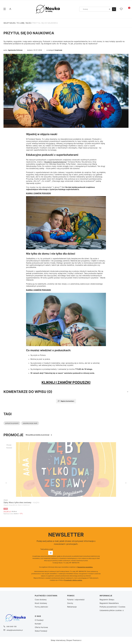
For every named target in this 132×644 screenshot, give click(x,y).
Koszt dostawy (41, 603)
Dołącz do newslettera (51, 553)
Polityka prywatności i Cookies (112, 607)
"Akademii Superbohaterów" (55, 162)
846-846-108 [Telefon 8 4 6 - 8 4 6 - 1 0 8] (12, 626)
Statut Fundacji (41, 631)
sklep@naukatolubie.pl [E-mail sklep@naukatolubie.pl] (15, 630)
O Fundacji (39, 620)
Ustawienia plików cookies (111, 610)
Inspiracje (58, 50)
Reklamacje (72, 607)
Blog (29, 23)
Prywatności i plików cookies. (73, 580)
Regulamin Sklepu (107, 600)
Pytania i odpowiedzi (76, 600)
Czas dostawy (41, 600)
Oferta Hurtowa (41, 627)
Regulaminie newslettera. (85, 567)
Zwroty (70, 603)
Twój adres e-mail (47, 549)
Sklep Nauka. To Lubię (14, 23)
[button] (5, 9)
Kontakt (38, 624)
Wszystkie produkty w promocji (39, 435)
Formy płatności (41, 607)
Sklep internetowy (65, 640)
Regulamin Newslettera (109, 603)
